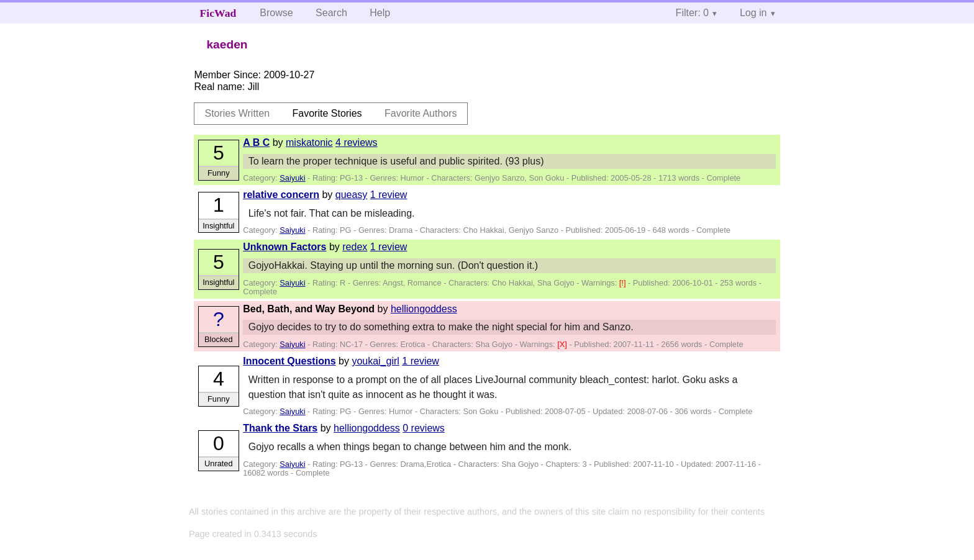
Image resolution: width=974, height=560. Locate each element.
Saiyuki (292, 178)
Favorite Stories (327, 113)
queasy (352, 195)
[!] (624, 283)
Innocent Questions (289, 361)
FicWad (218, 13)
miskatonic (309, 142)
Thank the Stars (280, 428)
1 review (389, 195)
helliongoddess (424, 309)
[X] (563, 344)
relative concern (281, 195)
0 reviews (424, 428)
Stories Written (237, 113)
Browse (276, 13)
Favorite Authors (421, 113)
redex (355, 247)
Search (331, 13)
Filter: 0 (692, 13)
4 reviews (357, 142)
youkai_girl (375, 361)
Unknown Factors (284, 247)
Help (380, 13)
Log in (753, 13)
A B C (256, 142)
